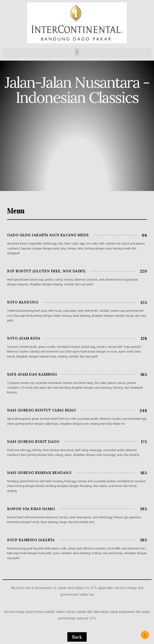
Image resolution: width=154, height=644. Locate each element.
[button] (77, 52)
